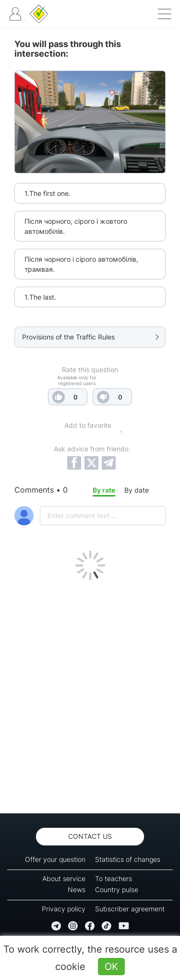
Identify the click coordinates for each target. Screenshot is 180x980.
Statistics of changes (128, 859)
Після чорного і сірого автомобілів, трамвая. (81, 264)
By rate (104, 490)
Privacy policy (64, 909)
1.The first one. (48, 193)
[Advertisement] (90, 695)
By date (137, 490)
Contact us (90, 836)
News (77, 889)
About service (64, 878)
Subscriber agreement (130, 909)
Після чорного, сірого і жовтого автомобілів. (76, 226)
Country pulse (117, 889)
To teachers (114, 878)
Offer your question (55, 859)
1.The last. (40, 297)
